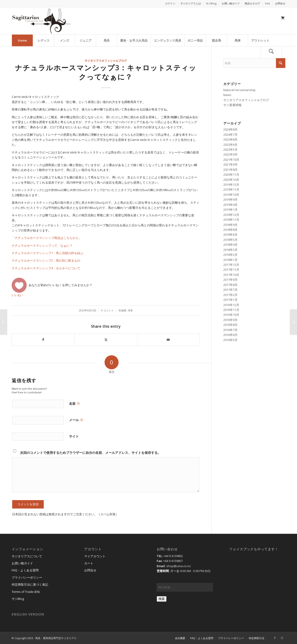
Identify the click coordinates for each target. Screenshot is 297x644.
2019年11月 (231, 189)
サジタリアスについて (27, 556)
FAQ (268, 3)
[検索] (271, 52)
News (227, 95)
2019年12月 (231, 185)
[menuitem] (170, 4)
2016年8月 (230, 325)
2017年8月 (230, 285)
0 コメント (107, 310)
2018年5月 (230, 240)
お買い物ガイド (231, 3)
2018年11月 (231, 220)
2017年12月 (231, 265)
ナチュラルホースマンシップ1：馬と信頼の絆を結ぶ (47, 253)
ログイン (170, 3)
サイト (74, 436)
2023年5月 (230, 149)
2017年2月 (230, 295)
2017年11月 (231, 270)
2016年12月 (231, 305)
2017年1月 (230, 300)
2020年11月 (231, 174)
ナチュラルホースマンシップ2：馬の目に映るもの (46, 260)
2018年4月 (230, 245)
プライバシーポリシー (27, 577)
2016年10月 (231, 315)
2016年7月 (230, 330)
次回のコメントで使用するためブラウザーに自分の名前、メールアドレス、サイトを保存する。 (91, 453)
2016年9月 (230, 320)
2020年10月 (231, 180)
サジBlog (211, 3)
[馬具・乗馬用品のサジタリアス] (41, 21)
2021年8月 (230, 170)
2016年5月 (230, 340)
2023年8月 (230, 139)
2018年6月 (230, 235)
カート (89, 563)
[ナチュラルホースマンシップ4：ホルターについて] (293, 322)
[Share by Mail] (168, 340)
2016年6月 (230, 335)
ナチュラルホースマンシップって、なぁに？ (42, 246)
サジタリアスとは (191, 3)
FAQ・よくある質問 (25, 570)
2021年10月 (231, 160)
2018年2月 (230, 255)
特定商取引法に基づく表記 (30, 584)
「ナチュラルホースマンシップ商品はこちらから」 (47, 238)
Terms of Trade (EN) (26, 592)
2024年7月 (230, 135)
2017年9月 (230, 280)
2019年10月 (231, 195)
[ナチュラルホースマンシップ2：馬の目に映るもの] (4, 322)
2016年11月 (231, 310)
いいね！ (18, 295)
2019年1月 (230, 210)
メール (76, 420)
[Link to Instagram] (282, 638)
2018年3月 (230, 250)
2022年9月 (230, 154)
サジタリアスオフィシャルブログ (106, 60)
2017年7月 (230, 290)
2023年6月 (230, 145)
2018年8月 (230, 230)
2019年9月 (230, 199)
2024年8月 (230, 129)
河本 (132, 310)
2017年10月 (231, 275)
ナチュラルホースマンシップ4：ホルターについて (46, 268)
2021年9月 (230, 164)
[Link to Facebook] (275, 638)
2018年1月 (230, 260)
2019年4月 (230, 205)
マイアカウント (95, 556)
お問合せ (280, 3)
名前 (75, 403)
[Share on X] (106, 340)
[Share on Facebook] (43, 340)
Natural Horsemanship (239, 90)
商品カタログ (252, 3)
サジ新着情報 (232, 105)
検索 (162, 599)
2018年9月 (230, 225)
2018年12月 (231, 215)
